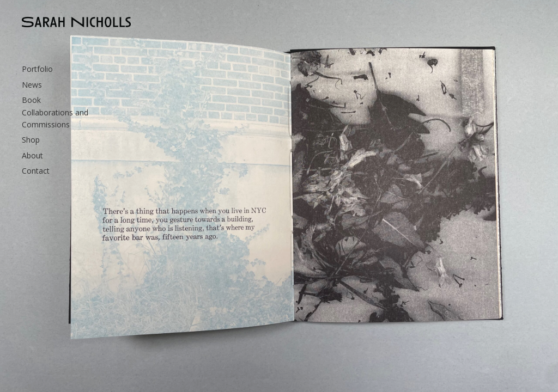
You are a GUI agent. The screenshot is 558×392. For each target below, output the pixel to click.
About (32, 155)
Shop (31, 140)
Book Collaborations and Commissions (55, 112)
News (32, 85)
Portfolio (37, 69)
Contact (36, 171)
